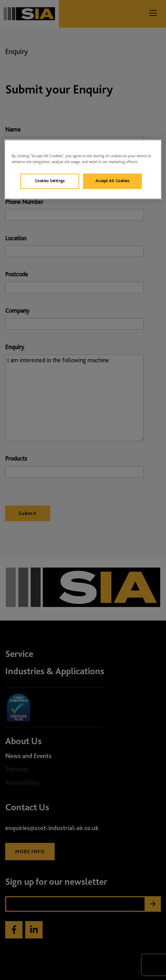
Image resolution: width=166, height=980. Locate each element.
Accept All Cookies (112, 181)
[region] (83, 169)
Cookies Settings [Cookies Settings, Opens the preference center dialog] (50, 181)
